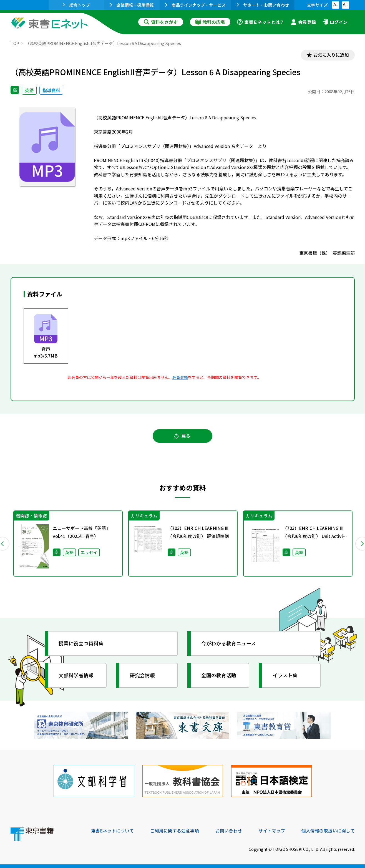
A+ (345, 5)
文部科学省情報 (77, 676)
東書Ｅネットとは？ (261, 22)
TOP (15, 43)
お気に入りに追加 (331, 55)
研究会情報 (143, 676)
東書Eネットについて (112, 830)
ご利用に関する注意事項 (175, 830)
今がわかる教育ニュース (229, 644)
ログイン (335, 22)
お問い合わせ (229, 830)
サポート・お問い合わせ (263, 5)
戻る (183, 436)
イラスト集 (286, 676)
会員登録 (303, 22)
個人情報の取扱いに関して (328, 830)
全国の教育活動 (219, 676)
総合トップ (76, 5)
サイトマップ (272, 830)
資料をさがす (161, 22)
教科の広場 (210, 22)
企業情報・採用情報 (132, 5)
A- (336, 5)
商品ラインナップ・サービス (195, 5)
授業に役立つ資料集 (82, 644)
